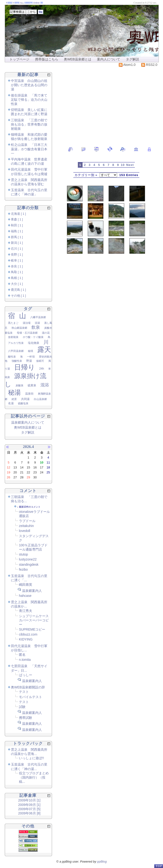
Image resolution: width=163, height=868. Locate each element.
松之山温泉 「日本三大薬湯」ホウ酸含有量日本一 (29, 149)
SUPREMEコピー (32, 629)
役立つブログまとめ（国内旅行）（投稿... (34, 777)
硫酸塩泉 (23, 403)
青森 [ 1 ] (17, 219)
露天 (44, 350)
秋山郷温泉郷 (19, 328)
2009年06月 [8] (29, 813)
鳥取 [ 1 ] (17, 272)
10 (123, 165)
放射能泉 (13, 337)
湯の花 (46, 333)
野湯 (29, 361)
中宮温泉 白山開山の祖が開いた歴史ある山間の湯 (29, 85)
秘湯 (14, 392)
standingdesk (29, 565)
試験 (22, 707)
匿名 (22, 655)
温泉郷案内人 (32, 591)
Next (130, 165)
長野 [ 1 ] (17, 255)
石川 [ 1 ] (17, 249)
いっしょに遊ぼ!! (31, 758)
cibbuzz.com (28, 634)
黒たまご (13, 323)
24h (42, 369)
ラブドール (27, 521)
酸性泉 (12, 357)
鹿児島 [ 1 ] (18, 290)
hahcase (25, 596)
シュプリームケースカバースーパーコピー (34, 620)
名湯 (11, 403)
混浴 (45, 385)
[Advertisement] (109, 104)
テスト (24, 692)
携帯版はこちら (47, 59)
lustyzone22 (28, 559)
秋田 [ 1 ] (17, 225)
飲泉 (36, 327)
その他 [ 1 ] (18, 296)
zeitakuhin (26, 526)
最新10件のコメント (30, 507)
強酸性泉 (17, 361)
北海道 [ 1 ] (18, 214)
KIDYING (26, 639)
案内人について (109, 59)
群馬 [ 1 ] (17, 237)
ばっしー (26, 675)
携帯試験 (26, 718)
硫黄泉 (32, 385)
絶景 (14, 399)
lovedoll (24, 531)
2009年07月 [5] (29, 809)
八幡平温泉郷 (38, 317)
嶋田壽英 (26, 585)
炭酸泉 (20, 385)
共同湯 (25, 399)
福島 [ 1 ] (17, 231)
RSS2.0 (149, 65)
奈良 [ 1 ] (17, 266)
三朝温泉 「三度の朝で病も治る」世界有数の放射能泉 (29, 124)
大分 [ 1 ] (17, 284)
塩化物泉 (34, 343)
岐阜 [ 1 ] (17, 261)
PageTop (159, 866)
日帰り (25, 367)
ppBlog (102, 862)
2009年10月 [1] (29, 800)
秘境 (31, 351)
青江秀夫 (26, 611)
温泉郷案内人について (28, 422)
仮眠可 (40, 361)
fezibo (23, 569)
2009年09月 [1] (29, 805)
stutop (23, 554)
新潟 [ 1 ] (17, 243)
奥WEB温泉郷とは (78, 59)
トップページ (19, 59)
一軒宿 (31, 357)
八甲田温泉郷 (16, 351)
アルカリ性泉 (16, 343)
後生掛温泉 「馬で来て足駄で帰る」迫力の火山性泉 (29, 100)
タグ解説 (132, 59)
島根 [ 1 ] (17, 278)
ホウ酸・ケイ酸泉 (33, 337)
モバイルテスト (31, 697)
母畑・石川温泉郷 (27, 333)
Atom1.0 (127, 65)
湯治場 (27, 323)
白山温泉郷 (40, 399)
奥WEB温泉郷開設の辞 (28, 687)
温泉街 (29, 394)
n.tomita (25, 660)
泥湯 (37, 323)
